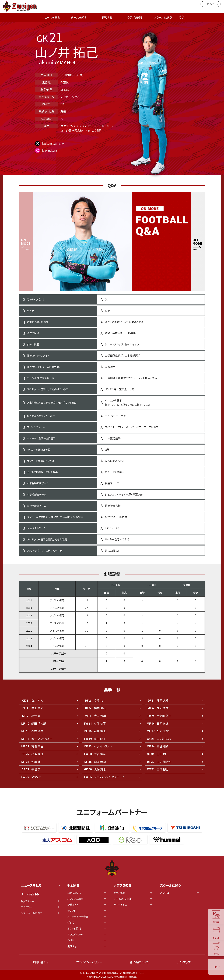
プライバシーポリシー (89, 962)
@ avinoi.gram (50, 151)
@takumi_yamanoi (53, 144)
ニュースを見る (51, 17)
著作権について (139, 962)
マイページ (211, 4)
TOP (216, 967)
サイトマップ (183, 962)
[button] (198, 242)
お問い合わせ (41, 962)
